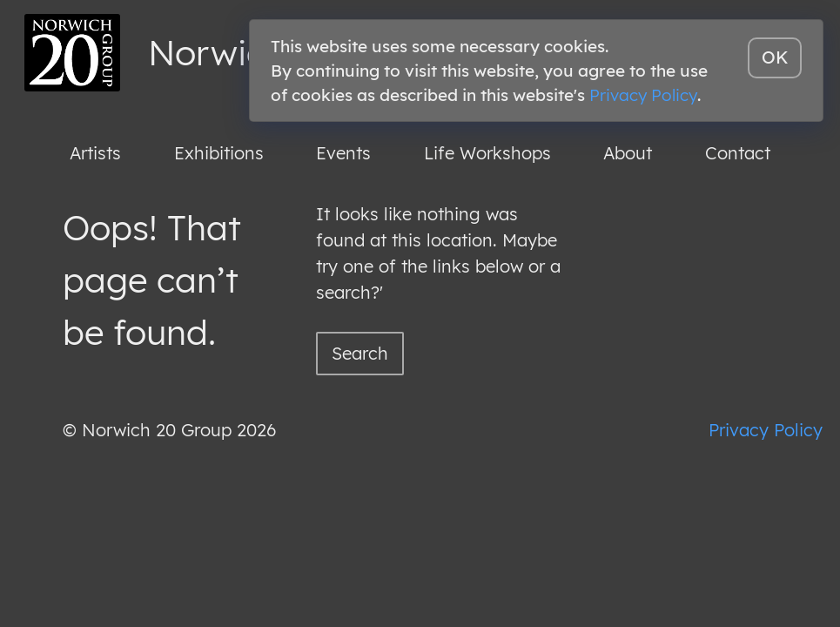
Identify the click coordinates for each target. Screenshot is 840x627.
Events (343, 153)
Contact (738, 153)
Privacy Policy (766, 430)
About (628, 153)
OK (775, 57)
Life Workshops (487, 153)
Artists (95, 153)
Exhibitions (219, 153)
